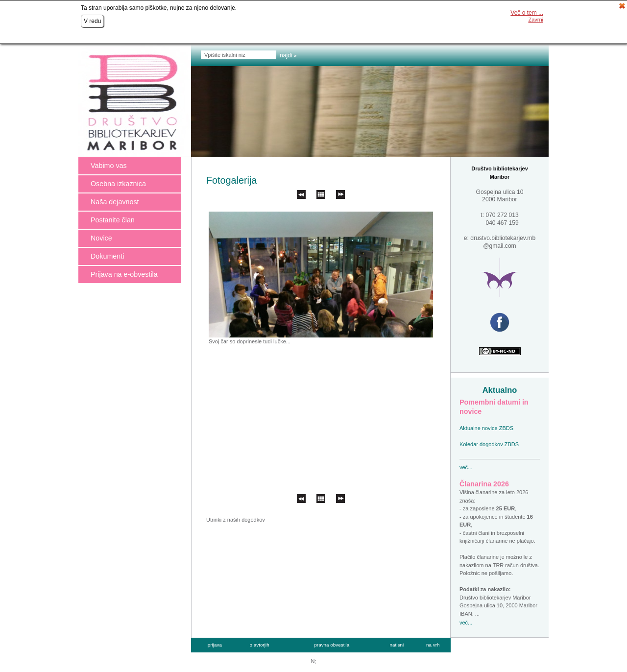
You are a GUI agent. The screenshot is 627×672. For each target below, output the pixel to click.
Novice (101, 238)
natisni (397, 645)
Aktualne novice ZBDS (486, 428)
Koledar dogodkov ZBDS (489, 444)
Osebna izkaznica (118, 184)
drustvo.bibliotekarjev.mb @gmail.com (503, 242)
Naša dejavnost (115, 202)
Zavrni (536, 20)
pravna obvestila (332, 645)
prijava (215, 645)
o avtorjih (260, 645)
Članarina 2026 (484, 484)
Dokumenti (107, 256)
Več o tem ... (527, 13)
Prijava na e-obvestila (124, 274)
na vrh (433, 645)
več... (466, 467)
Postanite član (113, 220)
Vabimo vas (109, 166)
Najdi (286, 55)
